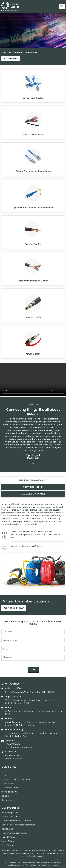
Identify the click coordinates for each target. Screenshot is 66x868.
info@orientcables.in (15, 758)
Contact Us (7, 800)
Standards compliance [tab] (33, 494)
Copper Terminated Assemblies (16, 821)
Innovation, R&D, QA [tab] (33, 487)
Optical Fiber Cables (11, 817)
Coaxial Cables (8, 829)
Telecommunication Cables (14, 833)
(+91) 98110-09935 (13, 755)
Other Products (9, 845)
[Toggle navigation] (62, 6)
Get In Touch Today (14, 608)
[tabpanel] (33, 545)
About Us (6, 776)
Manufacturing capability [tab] (33, 480)
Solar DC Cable (8, 837)
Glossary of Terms (10, 788)
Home (4, 771)
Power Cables (8, 841)
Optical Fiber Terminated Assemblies (18, 825)
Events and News (9, 792)
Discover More (11, 58)
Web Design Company (50, 865)
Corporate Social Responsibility (16, 780)
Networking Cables (10, 813)
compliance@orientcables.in (19, 747)
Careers (5, 796)
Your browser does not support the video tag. (33, 380)
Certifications (8, 784)
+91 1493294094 (13, 744)
